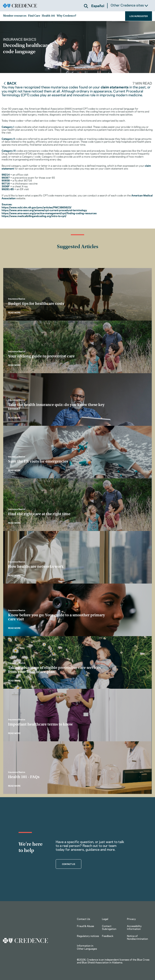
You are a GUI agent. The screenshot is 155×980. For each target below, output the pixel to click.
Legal (105, 919)
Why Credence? (67, 16)
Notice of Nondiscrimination (137, 937)
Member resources (15, 16)
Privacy (131, 919)
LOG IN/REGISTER (139, 16)
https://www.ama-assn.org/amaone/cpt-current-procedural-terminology (44, 210)
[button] (86, 6)
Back (10, 83)
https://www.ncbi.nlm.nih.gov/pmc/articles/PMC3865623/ (37, 207)
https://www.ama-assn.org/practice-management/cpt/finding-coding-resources (49, 213)
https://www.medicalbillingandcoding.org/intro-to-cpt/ (34, 216)
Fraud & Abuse (85, 926)
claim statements (115, 87)
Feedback (108, 936)
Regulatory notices (88, 936)
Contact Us (83, 919)
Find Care (34, 16)
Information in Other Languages (87, 947)
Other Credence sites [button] (129, 5)
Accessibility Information (134, 927)
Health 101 (48, 16)
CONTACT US (69, 864)
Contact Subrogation (109, 927)
